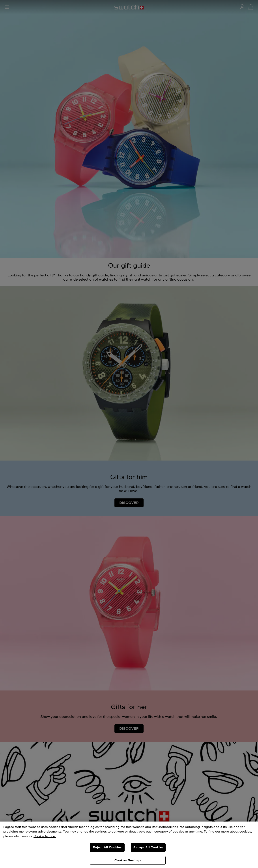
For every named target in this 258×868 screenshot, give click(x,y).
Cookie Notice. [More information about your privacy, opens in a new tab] (45, 836)
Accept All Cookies (148, 848)
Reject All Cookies (107, 848)
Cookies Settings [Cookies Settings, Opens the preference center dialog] (128, 861)
